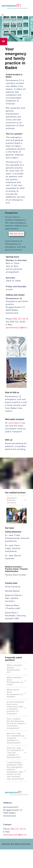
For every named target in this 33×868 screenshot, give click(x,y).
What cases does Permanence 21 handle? (15, 693)
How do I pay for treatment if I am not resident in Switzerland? (15, 753)
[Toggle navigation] (3, 15)
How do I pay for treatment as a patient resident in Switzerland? (16, 738)
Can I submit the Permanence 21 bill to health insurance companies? (16, 723)
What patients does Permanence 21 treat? (15, 681)
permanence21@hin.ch (17, 328)
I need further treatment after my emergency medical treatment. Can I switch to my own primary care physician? (16, 771)
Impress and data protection (16, 844)
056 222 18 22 (16, 234)
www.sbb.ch (15, 423)
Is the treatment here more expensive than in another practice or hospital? (15, 708)
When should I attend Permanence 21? (15, 669)
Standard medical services (12, 500)
